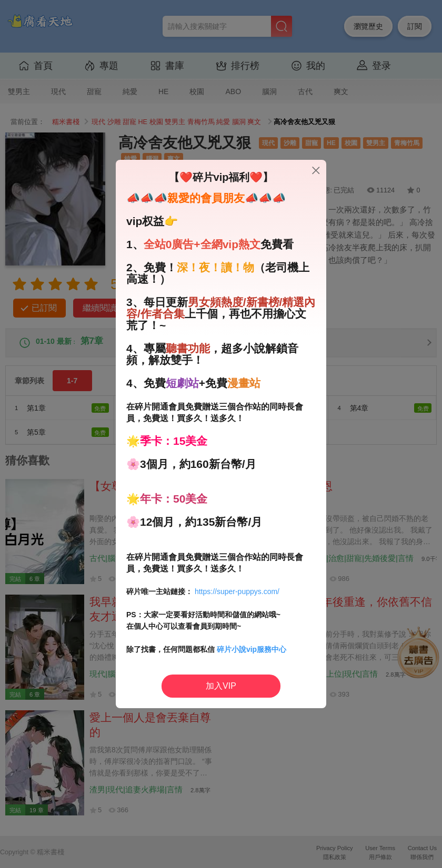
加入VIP (221, 686)
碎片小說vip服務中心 (252, 649)
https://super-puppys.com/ (237, 591)
